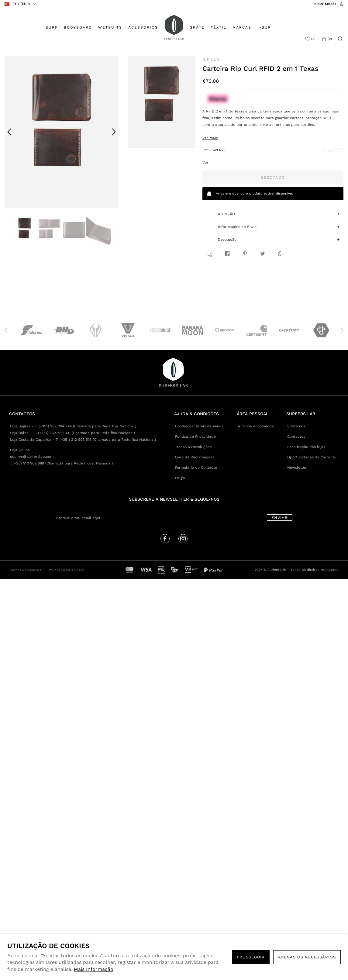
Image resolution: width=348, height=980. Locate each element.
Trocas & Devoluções (193, 447)
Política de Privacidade (195, 437)
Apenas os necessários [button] (307, 957)
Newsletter (297, 468)
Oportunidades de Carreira (311, 457)
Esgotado (273, 177)
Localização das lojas (306, 447)
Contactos (296, 437)
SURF (52, 27)
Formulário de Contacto (196, 468)
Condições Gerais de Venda (199, 426)
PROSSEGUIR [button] (251, 957)
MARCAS (242, 27)
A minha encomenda (256, 426)
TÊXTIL (219, 27)
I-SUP (264, 27)
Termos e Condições (26, 570)
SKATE (197, 27)
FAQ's (180, 478)
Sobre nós (296, 426)
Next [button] (114, 132)
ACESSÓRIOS (143, 27)
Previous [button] (9, 132)
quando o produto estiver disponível (249, 194)
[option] (62, 132)
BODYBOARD (78, 27)
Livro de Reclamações (195, 457)
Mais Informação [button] (94, 969)
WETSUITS (110, 27)
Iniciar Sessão (325, 4)
